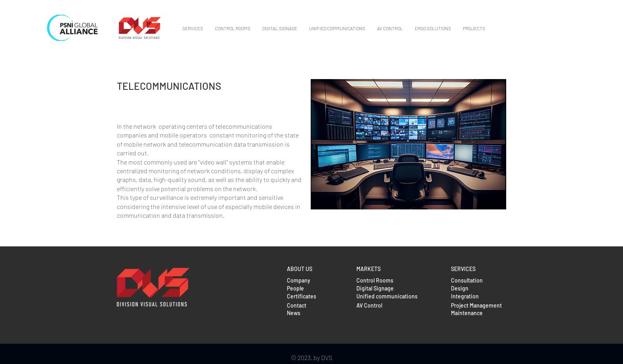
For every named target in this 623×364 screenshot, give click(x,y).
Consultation (467, 280)
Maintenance (467, 313)
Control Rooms (375, 280)
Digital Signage (375, 288)
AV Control (369, 305)
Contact (297, 305)
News (294, 313)
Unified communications (387, 296)
